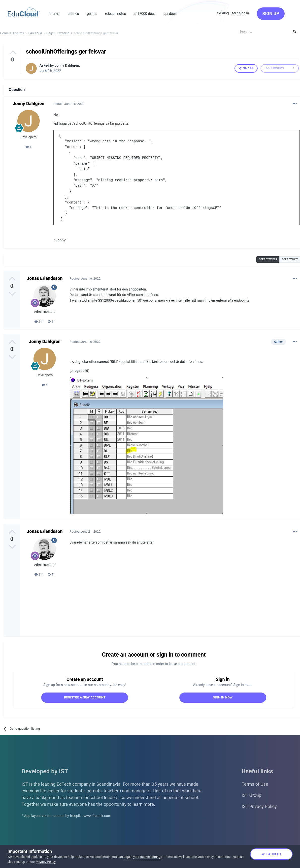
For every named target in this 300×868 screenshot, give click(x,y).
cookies (36, 857)
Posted (69, 104)
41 (51, 321)
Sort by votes (268, 259)
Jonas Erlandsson (45, 278)
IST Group (251, 795)
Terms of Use (255, 784)
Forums (54, 14)
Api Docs (170, 14)
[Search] (262, 31)
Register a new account (85, 697)
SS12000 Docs (145, 14)
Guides (92, 14)
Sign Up (271, 14)
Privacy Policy (46, 862)
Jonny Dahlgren (67, 65)
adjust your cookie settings (143, 857)
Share (246, 68)
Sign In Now (223, 697)
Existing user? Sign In (233, 13)
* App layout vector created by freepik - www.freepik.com (66, 816)
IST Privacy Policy (259, 806)
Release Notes (116, 14)
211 (39, 321)
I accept (271, 854)
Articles (73, 14)
